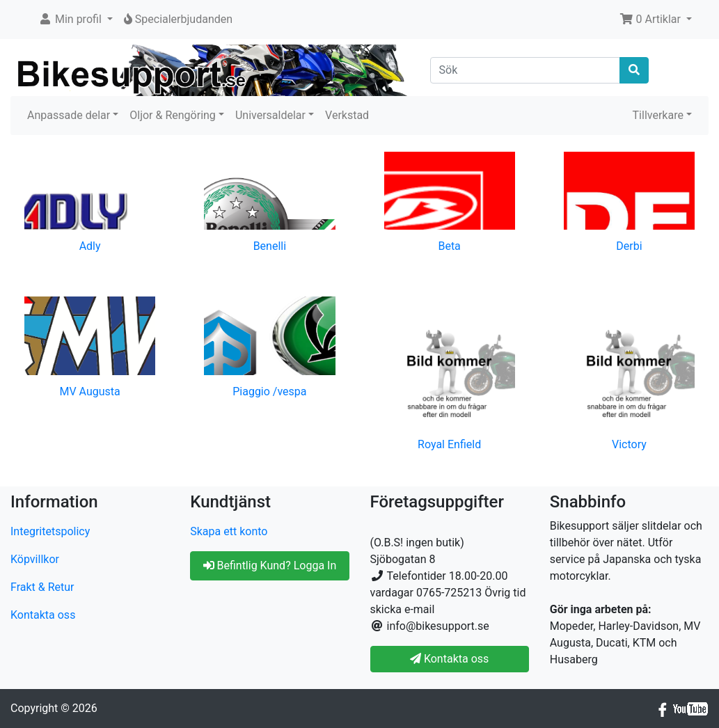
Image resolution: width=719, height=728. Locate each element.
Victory (629, 444)
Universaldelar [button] (270, 115)
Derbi (629, 246)
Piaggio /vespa (269, 391)
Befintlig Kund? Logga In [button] (270, 565)
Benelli (270, 246)
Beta (449, 246)
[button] (76, 19)
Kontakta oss (43, 615)
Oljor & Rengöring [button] (173, 115)
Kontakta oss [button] (449, 659)
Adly (90, 246)
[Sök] (525, 70)
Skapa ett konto (229, 531)
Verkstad (347, 115)
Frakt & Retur (42, 587)
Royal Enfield (449, 444)
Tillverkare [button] (658, 115)
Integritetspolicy (50, 531)
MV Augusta (89, 391)
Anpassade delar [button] (69, 115)
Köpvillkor (35, 559)
